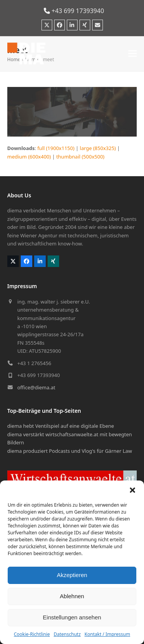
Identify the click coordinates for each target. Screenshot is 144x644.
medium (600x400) (29, 157)
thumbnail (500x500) (80, 157)
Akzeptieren (72, 575)
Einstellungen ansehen (72, 617)
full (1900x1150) (56, 148)
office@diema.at (36, 387)
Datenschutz (67, 634)
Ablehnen (72, 596)
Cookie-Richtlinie (32, 634)
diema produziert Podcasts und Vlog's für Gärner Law (70, 451)
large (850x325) (98, 148)
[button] (132, 490)
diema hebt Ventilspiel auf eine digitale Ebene (61, 426)
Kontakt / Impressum (107, 634)
